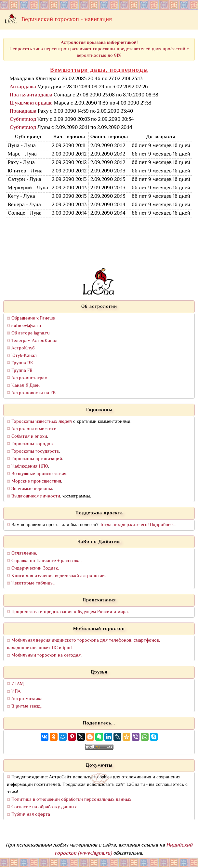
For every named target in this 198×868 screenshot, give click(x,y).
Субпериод (23, 120)
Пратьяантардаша (31, 95)
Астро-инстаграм (29, 378)
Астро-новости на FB (33, 393)
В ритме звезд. (26, 706)
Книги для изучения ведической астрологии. (59, 576)
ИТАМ (18, 684)
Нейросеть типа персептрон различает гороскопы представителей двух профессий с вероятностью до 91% (99, 49)
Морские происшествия (36, 481)
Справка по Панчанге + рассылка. (46, 561)
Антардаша (23, 87)
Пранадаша (23, 112)
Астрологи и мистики (34, 429)
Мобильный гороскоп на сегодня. (46, 655)
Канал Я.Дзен (26, 386)
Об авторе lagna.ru (31, 333)
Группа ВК (22, 363)
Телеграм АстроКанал (34, 341)
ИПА (16, 692)
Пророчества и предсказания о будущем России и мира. (70, 612)
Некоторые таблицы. (33, 583)
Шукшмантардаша (31, 103)
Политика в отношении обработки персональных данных (71, 800)
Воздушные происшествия (39, 474)
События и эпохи (29, 437)
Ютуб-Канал (24, 356)
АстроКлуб (23, 348)
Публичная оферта (31, 815)
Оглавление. (24, 554)
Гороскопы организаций (37, 459)
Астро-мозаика (27, 699)
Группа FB (22, 371)
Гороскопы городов (32, 444)
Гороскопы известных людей (42, 422)
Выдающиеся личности (36, 496)
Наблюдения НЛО (30, 466)
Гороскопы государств (35, 452)
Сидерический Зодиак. (35, 568)
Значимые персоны (32, 489)
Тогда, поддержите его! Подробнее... (138, 525)
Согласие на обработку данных (44, 807)
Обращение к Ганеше (33, 318)
